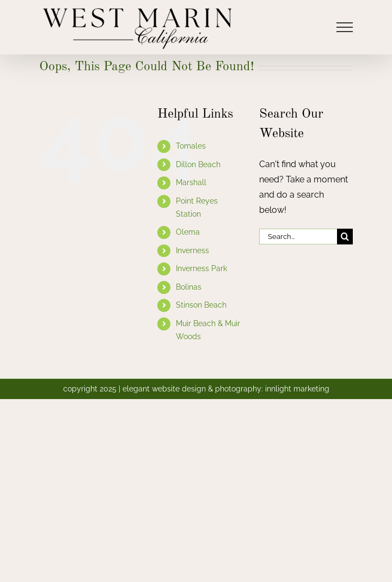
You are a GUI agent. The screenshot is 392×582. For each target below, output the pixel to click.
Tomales (191, 146)
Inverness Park (201, 268)
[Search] (345, 237)
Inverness (192, 250)
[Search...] (298, 237)
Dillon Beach (198, 164)
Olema (188, 232)
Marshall (191, 182)
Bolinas (189, 287)
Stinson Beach (201, 305)
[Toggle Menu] (345, 27)
